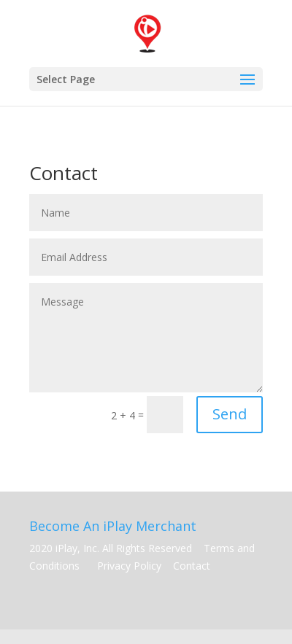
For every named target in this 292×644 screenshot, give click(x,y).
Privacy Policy (131, 566)
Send (230, 414)
